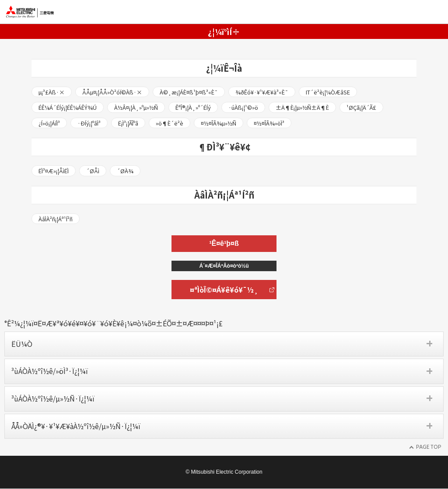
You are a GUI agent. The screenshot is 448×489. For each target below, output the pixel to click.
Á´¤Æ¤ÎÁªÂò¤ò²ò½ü (224, 266)
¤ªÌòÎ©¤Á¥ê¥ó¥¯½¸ (224, 290)
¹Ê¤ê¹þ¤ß (224, 244)
